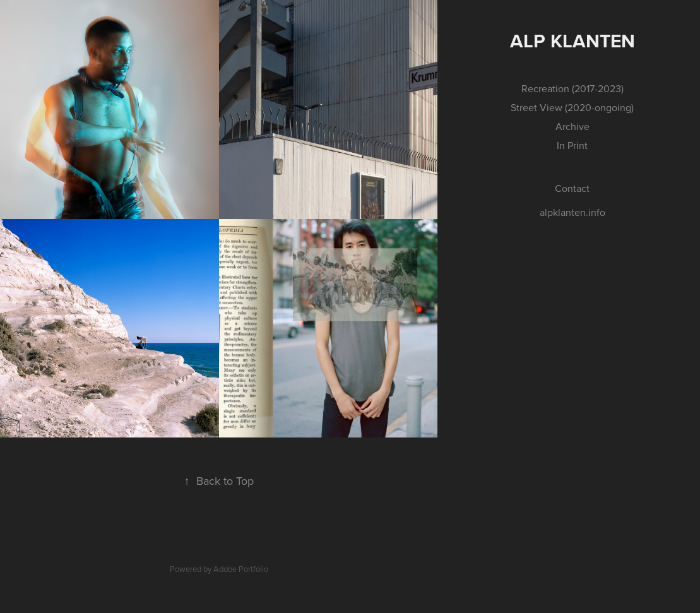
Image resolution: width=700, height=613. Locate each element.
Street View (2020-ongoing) (572, 107)
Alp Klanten (572, 41)
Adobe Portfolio (241, 569)
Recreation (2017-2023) (572, 88)
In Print (572, 145)
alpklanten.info (572, 212)
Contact (572, 188)
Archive (572, 126)
